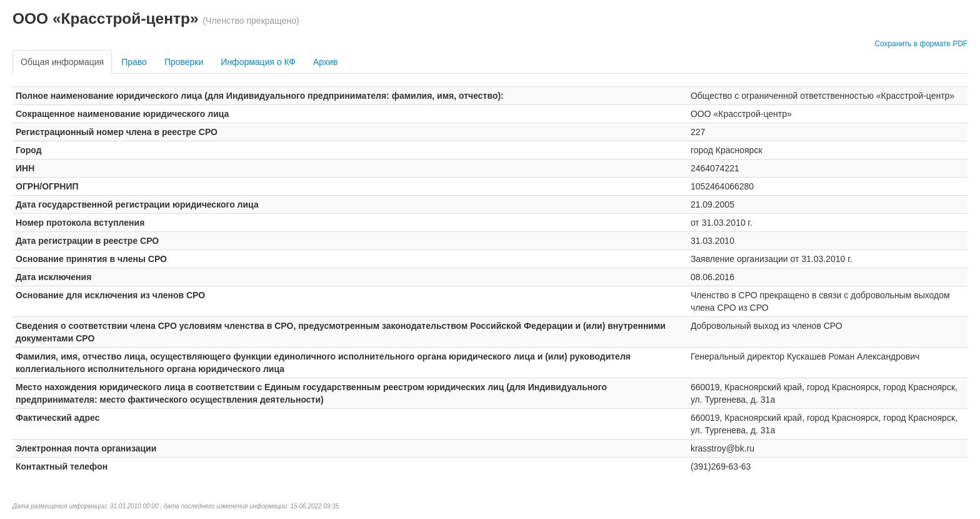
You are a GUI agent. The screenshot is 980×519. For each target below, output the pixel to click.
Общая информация (62, 62)
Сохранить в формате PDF (921, 44)
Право (134, 62)
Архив (325, 62)
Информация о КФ (258, 62)
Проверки (184, 62)
